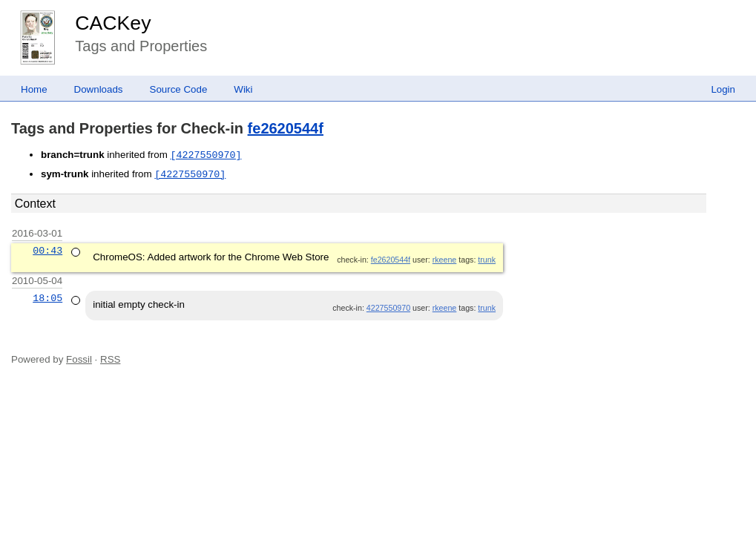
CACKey (113, 23)
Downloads (99, 89)
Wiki (243, 89)
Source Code (179, 89)
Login (723, 89)
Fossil (79, 359)
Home (34, 89)
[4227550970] (206, 155)
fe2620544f (286, 128)
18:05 (47, 298)
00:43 (47, 251)
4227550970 (388, 308)
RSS (110, 359)
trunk (487, 260)
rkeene (445, 260)
